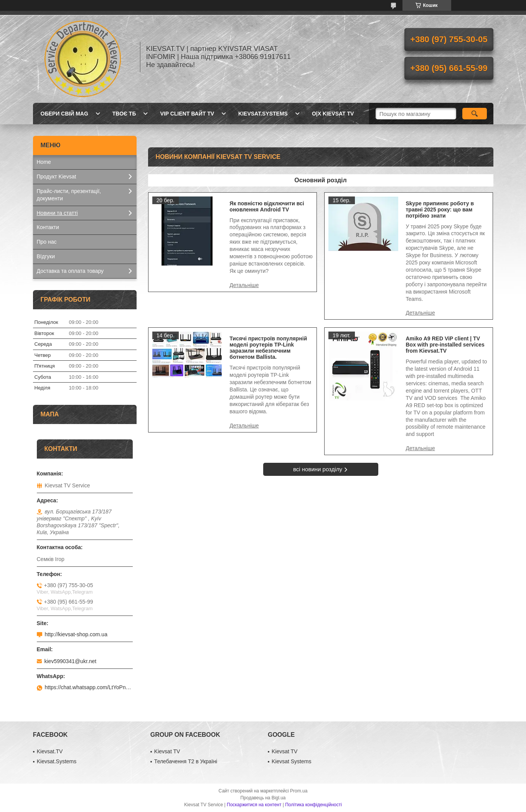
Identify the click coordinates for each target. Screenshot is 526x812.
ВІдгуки (46, 256)
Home (44, 162)
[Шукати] (475, 114)
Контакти (48, 227)
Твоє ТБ (124, 114)
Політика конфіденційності (313, 805)
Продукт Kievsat (57, 177)
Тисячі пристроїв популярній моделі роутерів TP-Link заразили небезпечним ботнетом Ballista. (268, 348)
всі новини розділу (318, 469)
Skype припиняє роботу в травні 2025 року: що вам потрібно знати (440, 210)
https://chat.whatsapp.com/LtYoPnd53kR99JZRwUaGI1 (89, 687)
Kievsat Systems (291, 761)
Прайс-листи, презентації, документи (69, 195)
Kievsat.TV (50, 751)
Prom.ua (299, 791)
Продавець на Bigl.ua (263, 798)
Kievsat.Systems (263, 114)
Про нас (47, 242)
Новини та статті (57, 213)
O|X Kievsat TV (333, 114)
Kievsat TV (167, 751)
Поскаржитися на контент (254, 805)
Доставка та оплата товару (70, 271)
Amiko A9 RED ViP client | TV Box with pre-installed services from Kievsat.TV (445, 345)
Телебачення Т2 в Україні (186, 761)
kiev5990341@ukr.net (71, 661)
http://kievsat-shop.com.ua (76, 634)
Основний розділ (320, 180)
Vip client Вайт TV (187, 114)
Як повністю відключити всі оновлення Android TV (267, 206)
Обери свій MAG (64, 114)
